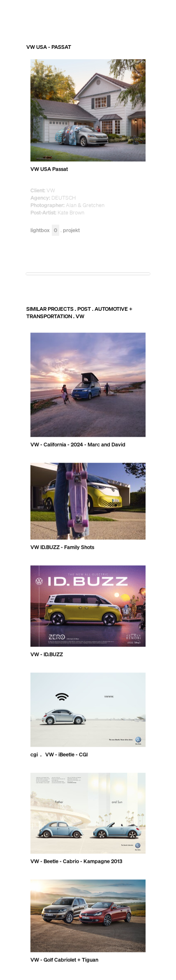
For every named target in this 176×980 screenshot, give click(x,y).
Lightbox (45, 231)
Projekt (71, 231)
